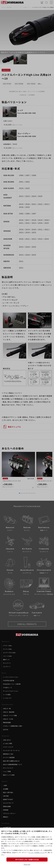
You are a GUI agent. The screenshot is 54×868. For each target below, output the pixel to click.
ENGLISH (27, 864)
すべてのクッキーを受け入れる (27, 860)
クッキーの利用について (37, 852)
